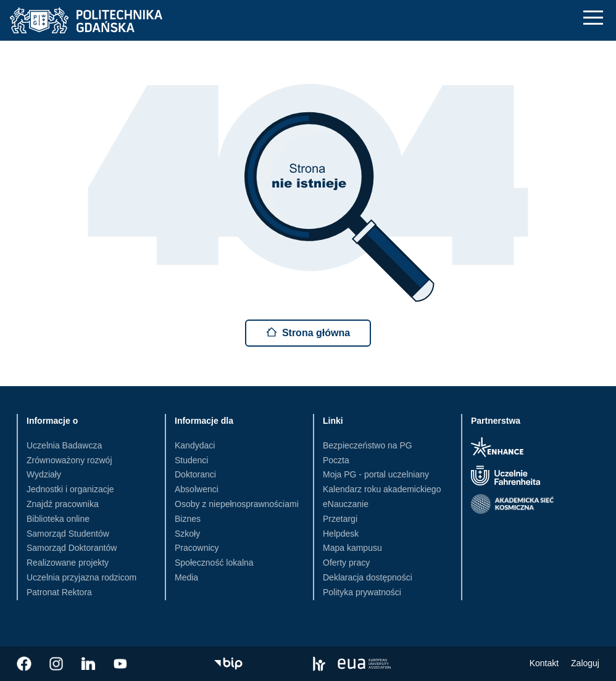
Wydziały (44, 474)
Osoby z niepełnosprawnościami (237, 504)
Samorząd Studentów (68, 534)
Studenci (191, 460)
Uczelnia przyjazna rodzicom (81, 577)
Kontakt (544, 663)
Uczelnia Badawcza (64, 445)
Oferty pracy (346, 563)
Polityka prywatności (362, 592)
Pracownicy (197, 548)
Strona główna (308, 332)
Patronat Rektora (59, 592)
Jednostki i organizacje (70, 489)
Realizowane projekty (68, 563)
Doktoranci (195, 474)
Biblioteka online (58, 519)
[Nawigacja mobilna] (593, 18)
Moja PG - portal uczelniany (376, 474)
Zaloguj (585, 663)
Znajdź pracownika (63, 504)
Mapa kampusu (352, 548)
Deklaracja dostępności (368, 577)
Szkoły (187, 534)
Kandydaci (195, 445)
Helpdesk (341, 534)
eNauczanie (346, 504)
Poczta (336, 460)
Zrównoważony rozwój (69, 460)
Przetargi (340, 519)
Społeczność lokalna (214, 563)
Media (186, 577)
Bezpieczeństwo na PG (368, 445)
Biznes (188, 519)
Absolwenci (197, 489)
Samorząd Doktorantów (72, 548)
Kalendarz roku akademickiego (382, 489)
